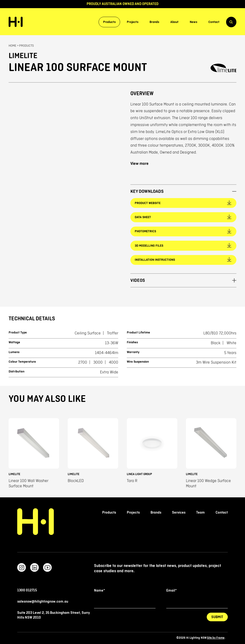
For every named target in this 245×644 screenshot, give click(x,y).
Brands (154, 22)
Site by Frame (216, 638)
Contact (214, 22)
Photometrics (145, 231)
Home (12, 46)
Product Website (148, 203)
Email (171, 591)
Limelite (23, 56)
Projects (133, 22)
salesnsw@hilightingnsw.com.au (43, 602)
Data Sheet (143, 217)
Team (200, 513)
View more (139, 164)
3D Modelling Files (149, 246)
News (193, 22)
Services (179, 513)
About (174, 22)
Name (99, 591)
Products (109, 22)
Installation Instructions (155, 260)
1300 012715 (27, 590)
